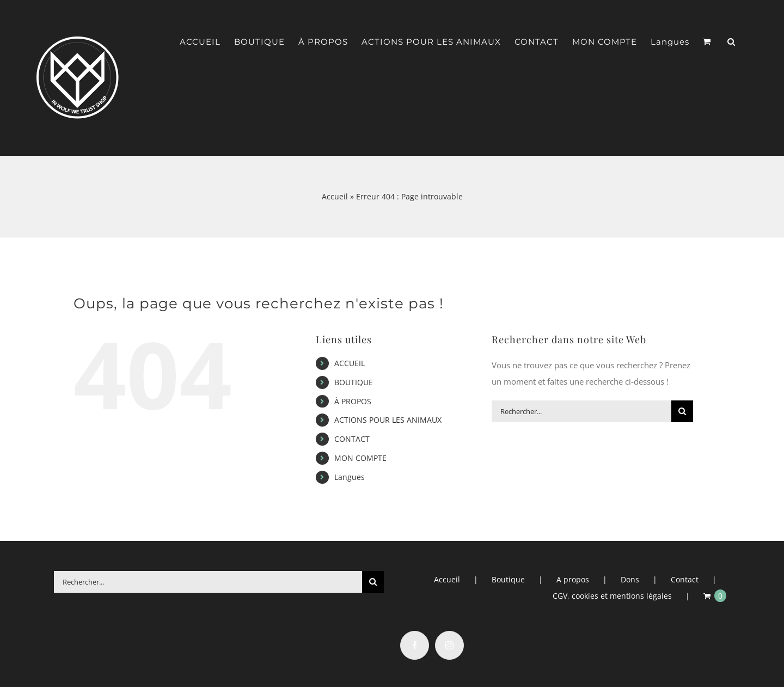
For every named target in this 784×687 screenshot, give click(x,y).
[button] (731, 42)
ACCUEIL (350, 363)
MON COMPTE (360, 458)
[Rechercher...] (581, 411)
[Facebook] (415, 645)
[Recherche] (682, 411)
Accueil (335, 196)
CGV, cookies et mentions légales (612, 596)
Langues (350, 477)
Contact (685, 579)
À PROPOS (353, 401)
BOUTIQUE (354, 382)
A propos (573, 579)
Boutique (508, 579)
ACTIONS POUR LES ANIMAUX (388, 420)
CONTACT (352, 439)
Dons (630, 579)
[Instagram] (449, 645)
